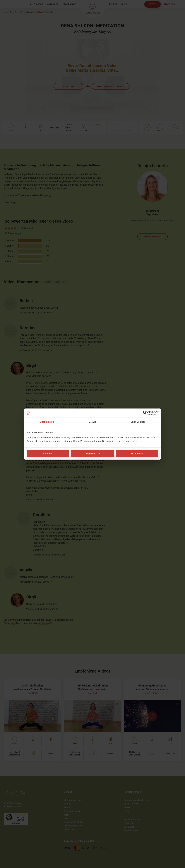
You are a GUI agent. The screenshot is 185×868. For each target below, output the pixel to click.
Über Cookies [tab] (138, 422)
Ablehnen (48, 453)
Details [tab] (92, 422)
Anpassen (93, 453)
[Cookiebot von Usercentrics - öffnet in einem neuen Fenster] (145, 413)
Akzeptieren (137, 453)
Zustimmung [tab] (47, 422)
